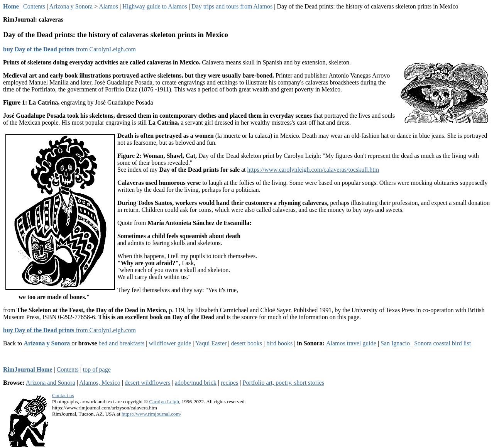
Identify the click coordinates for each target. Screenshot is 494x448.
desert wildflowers (148, 383)
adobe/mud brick (196, 383)
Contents (34, 6)
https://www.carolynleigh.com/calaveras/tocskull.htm (313, 170)
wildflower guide (170, 343)
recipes (229, 383)
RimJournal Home (28, 369)
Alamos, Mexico (100, 383)
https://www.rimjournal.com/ (151, 414)
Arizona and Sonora (51, 383)
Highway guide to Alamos (155, 6)
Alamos (108, 6)
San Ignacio (395, 343)
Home (11, 6)
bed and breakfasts (121, 343)
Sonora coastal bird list (442, 343)
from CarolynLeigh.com (69, 49)
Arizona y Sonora (71, 6)
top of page (97, 369)
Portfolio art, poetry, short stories (283, 383)
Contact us (63, 395)
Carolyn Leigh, (165, 402)
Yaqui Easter (211, 343)
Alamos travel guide (351, 343)
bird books (279, 343)
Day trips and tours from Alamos (232, 6)
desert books (247, 343)
